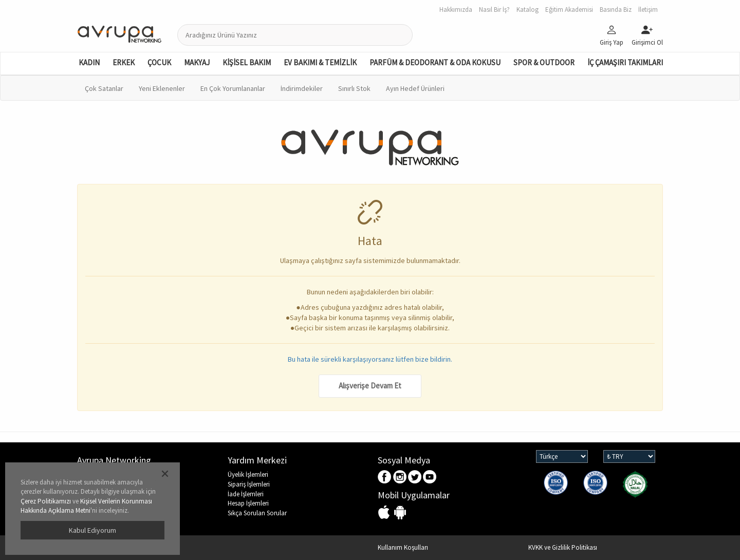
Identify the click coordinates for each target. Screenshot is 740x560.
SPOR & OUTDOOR (544, 62)
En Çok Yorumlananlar (233, 88)
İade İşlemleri (246, 494)
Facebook (385, 478)
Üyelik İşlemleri (248, 474)
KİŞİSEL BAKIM (247, 62)
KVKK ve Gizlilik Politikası (563, 547)
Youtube (430, 478)
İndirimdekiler (302, 88)
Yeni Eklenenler (162, 88)
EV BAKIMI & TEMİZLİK (320, 62)
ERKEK (124, 62)
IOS (385, 513)
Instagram (400, 478)
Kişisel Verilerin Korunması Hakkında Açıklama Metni (86, 506)
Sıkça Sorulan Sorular (257, 513)
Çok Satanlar (104, 88)
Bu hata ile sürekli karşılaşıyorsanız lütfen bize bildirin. (370, 359)
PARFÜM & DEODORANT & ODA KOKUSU (435, 62)
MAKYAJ (197, 62)
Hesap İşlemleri (248, 503)
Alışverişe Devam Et (370, 386)
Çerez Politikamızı (46, 501)
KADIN (89, 62)
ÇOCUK (159, 62)
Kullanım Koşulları (403, 547)
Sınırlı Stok (354, 88)
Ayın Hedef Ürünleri (415, 88)
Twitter (415, 478)
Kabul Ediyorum (92, 530)
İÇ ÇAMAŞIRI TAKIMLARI (625, 62)
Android (400, 513)
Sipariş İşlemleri (249, 484)
